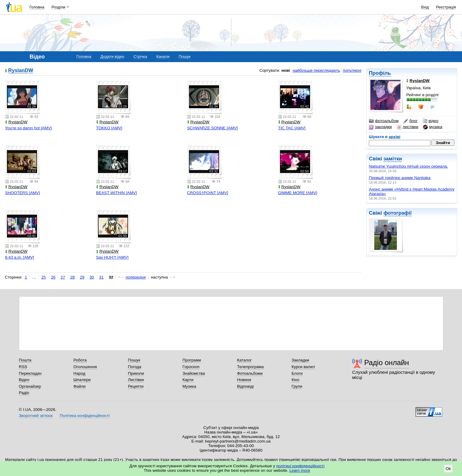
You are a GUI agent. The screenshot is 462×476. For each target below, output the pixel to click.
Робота (80, 360)
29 (82, 277)
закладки (380, 127)
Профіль (380, 73)
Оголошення (85, 367)
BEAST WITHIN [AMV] (117, 193)
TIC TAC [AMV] (292, 128)
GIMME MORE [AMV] (298, 193)
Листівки (136, 380)
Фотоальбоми (250, 373)
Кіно (296, 380)
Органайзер (30, 386)
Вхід (425, 7)
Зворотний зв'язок (36, 416)
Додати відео (112, 57)
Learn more (300, 470)
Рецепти (136, 386)
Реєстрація (446, 7)
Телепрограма (251, 367)
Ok (448, 469)
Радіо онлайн (387, 363)
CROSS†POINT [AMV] (208, 193)
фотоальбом (384, 121)
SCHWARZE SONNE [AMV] (212, 128)
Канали (163, 57)
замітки (393, 159)
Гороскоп (191, 367)
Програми (192, 360)
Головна (37, 7)
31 (101, 277)
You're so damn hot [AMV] (28, 128)
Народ (80, 373)
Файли (80, 386)
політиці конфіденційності (300, 466)
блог (410, 121)
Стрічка (140, 57)
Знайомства (194, 373)
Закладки (300, 360)
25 (44, 277)
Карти (188, 380)
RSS (23, 367)
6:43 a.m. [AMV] (20, 257)
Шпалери (82, 380)
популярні (352, 70)
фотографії (397, 213)
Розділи (58, 7)
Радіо (24, 393)
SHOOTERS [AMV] (23, 193)
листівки (407, 127)
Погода (135, 367)
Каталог (245, 360)
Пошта (25, 360)
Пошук (185, 57)
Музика (189, 386)
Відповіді (246, 386)
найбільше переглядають (316, 70)
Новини (244, 380)
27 (63, 277)
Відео (24, 380)
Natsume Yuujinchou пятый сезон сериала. (409, 166)
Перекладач (30, 373)
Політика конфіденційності (85, 416)
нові (286, 70)
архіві (395, 137)
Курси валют (303, 367)
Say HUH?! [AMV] (112, 257)
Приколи (136, 373)
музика (433, 127)
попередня (136, 277)
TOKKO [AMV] (109, 128)
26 (53, 277)
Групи (297, 386)
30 (92, 277)
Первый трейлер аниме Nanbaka (400, 178)
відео (431, 121)
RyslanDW (21, 71)
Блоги (297, 373)
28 (72, 277)
